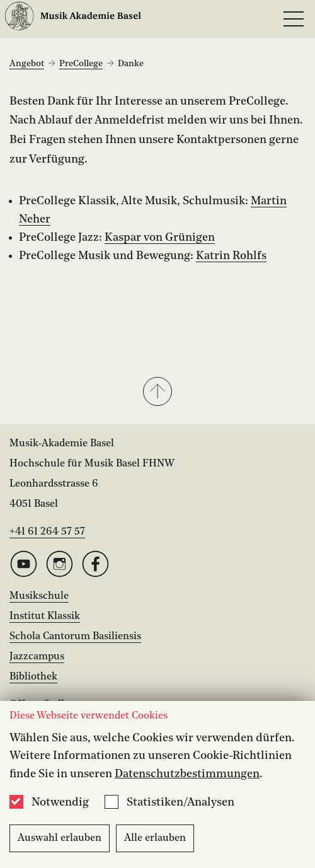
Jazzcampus (37, 657)
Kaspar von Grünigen (160, 238)
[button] (157, 393)
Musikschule (39, 596)
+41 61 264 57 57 (47, 532)
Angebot (27, 64)
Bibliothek (33, 677)
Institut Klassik (45, 616)
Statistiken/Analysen (180, 802)
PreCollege (81, 64)
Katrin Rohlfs (231, 256)
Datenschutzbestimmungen (187, 774)
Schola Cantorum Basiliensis (75, 637)
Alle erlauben (155, 838)
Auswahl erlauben (60, 838)
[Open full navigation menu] (294, 19)
